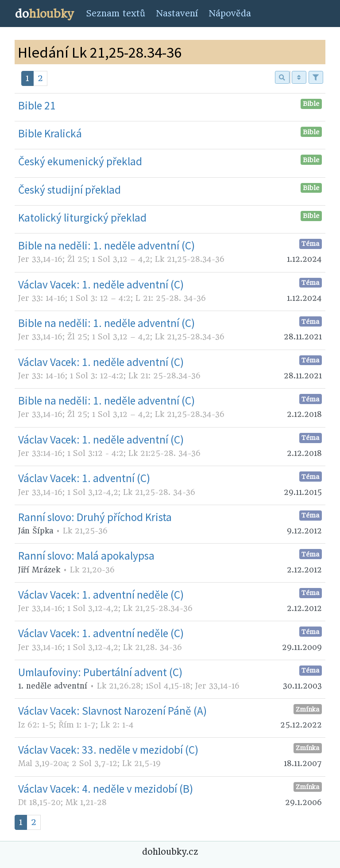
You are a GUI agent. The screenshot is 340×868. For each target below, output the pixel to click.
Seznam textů (116, 14)
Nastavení (177, 14)
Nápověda (230, 14)
